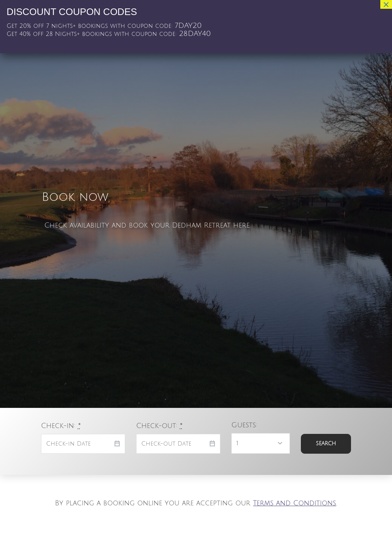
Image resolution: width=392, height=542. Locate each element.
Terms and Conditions (294, 503)
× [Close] (386, 4)
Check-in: (61, 426)
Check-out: (159, 426)
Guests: (244, 425)
